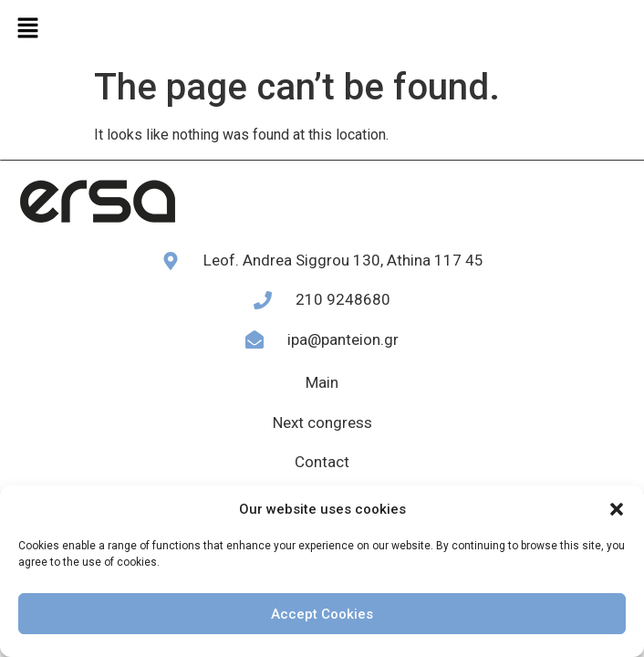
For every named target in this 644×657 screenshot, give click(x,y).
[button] (617, 509)
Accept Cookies (322, 614)
